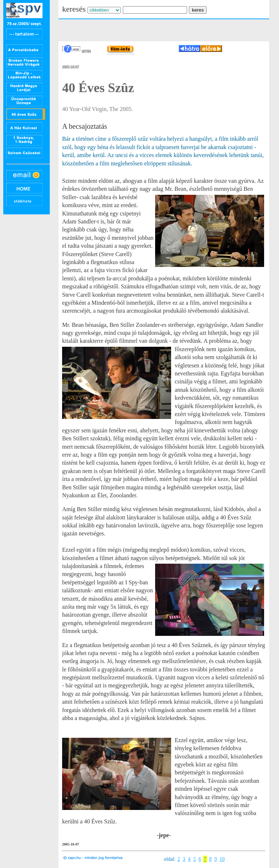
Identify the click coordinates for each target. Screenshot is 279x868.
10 (222, 859)
